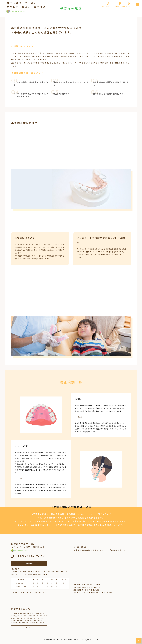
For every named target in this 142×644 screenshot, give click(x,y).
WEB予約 (29, 563)
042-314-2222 (28, 556)
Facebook (29, 628)
